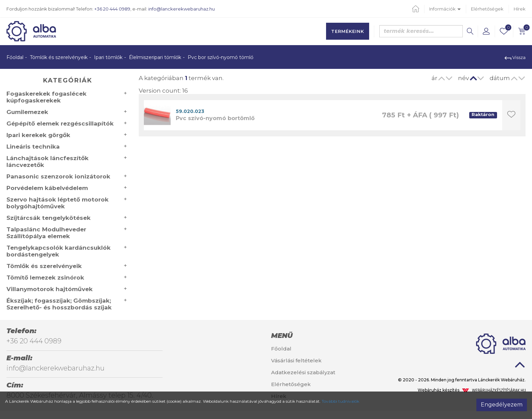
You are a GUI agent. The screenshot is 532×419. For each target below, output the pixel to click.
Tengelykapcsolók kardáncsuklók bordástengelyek (59, 251)
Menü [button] (282, 336)
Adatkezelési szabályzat (303, 372)
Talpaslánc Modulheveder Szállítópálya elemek (46, 233)
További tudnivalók (340, 401)
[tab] (310, 336)
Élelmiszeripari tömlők (155, 57)
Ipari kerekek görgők (38, 135)
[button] (486, 31)
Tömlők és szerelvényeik (59, 57)
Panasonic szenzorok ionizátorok (58, 176)
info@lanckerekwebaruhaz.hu (182, 9)
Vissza (515, 57)
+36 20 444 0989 (112, 9)
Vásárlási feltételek (296, 360)
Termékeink (348, 31)
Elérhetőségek (487, 9)
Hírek (520, 9)
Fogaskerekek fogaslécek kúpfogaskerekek (46, 97)
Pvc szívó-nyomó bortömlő (215, 118)
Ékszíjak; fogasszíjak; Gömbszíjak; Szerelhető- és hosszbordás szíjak (59, 304)
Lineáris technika (33, 147)
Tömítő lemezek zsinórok (45, 278)
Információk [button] (445, 9)
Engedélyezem (502, 405)
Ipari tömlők (108, 57)
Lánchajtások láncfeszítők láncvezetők (47, 161)
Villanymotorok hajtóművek (50, 289)
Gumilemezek (27, 112)
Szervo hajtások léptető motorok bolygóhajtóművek (58, 203)
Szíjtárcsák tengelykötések (49, 218)
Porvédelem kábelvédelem (47, 188)
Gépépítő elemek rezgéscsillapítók (60, 123)
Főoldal (15, 57)
